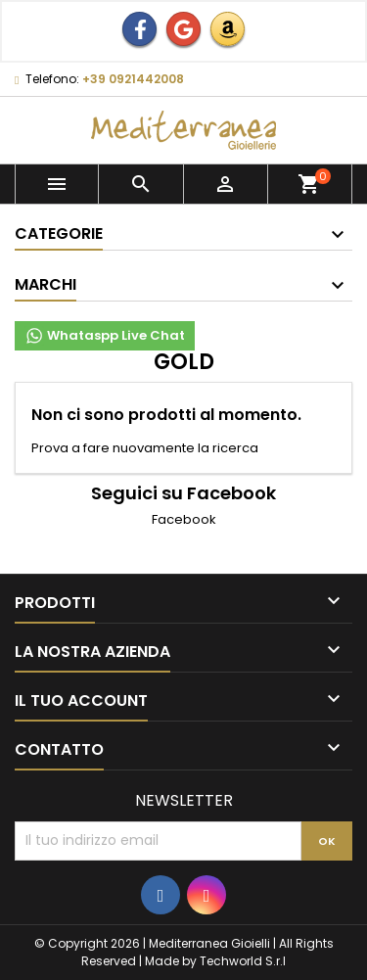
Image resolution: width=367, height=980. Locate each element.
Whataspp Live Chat (105, 336)
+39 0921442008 (133, 79)
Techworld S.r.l (243, 961)
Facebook (184, 519)
